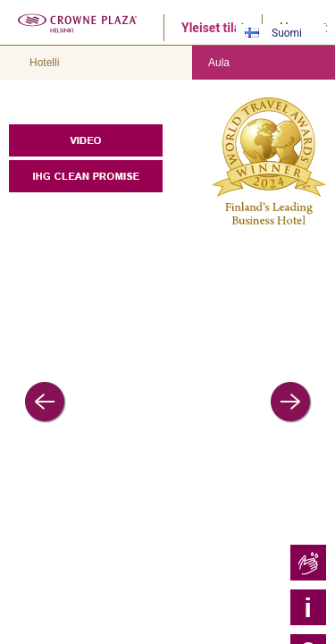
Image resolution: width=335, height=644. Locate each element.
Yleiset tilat (213, 28)
